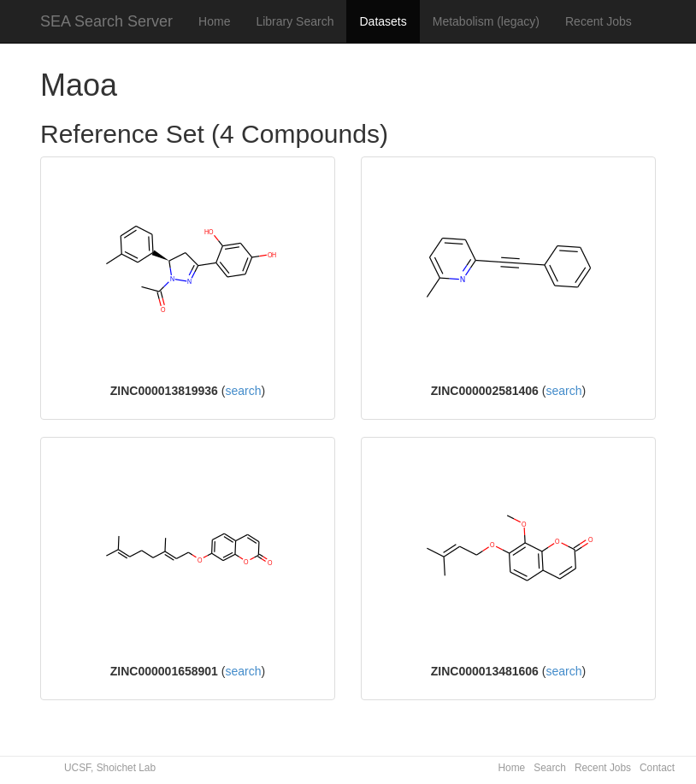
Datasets (383, 21)
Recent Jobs (599, 21)
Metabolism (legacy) (486, 21)
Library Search (295, 21)
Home (214, 21)
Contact (657, 768)
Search (550, 768)
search (243, 391)
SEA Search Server (106, 21)
